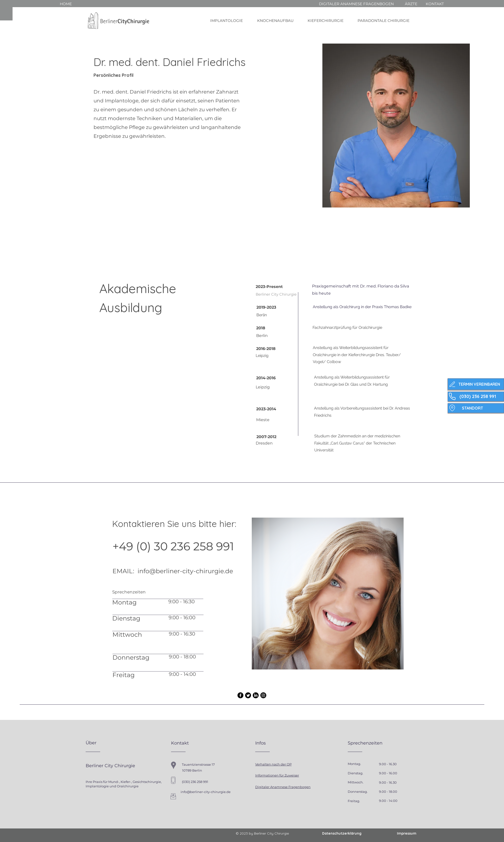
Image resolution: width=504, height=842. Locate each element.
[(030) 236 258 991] (476, 397)
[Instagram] (263, 695)
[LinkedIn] (256, 695)
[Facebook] (240, 695)
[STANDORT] (476, 408)
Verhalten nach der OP (273, 764)
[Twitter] (248, 695)
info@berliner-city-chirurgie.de (185, 571)
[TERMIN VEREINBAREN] (476, 384)
